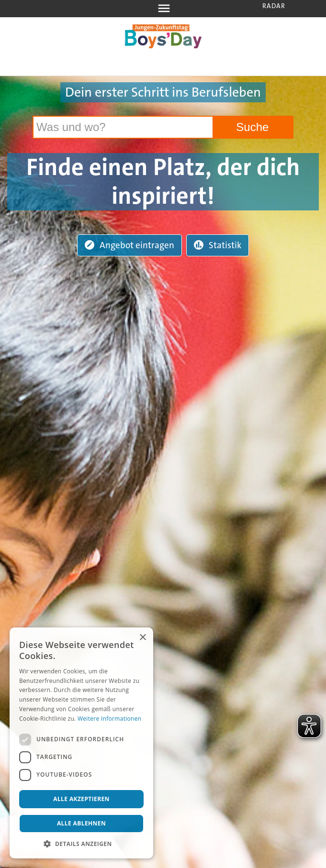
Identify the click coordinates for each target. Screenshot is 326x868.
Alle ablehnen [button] (81, 823)
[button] (81, 844)
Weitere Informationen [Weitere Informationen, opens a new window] (110, 719)
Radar (274, 6)
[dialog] (81, 743)
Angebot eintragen (129, 245)
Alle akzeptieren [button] (81, 799)
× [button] (142, 638)
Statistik (218, 245)
